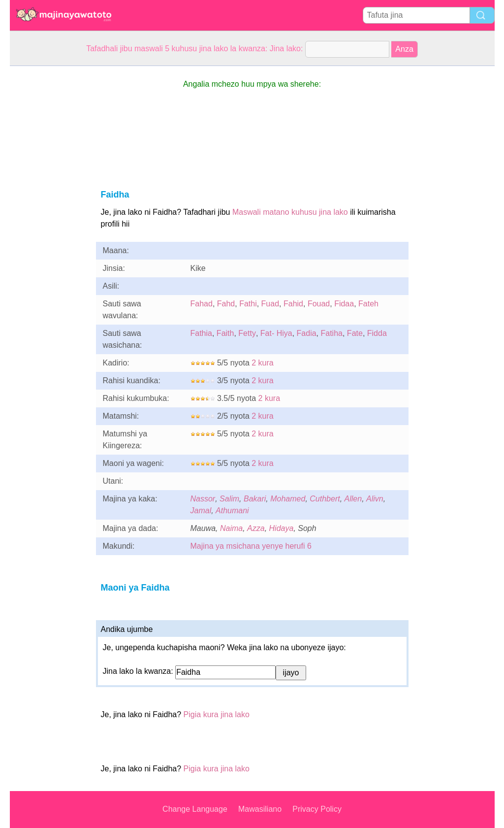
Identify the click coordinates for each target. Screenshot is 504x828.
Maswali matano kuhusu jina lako (290, 212)
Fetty (247, 333)
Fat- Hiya (276, 333)
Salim (229, 499)
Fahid (293, 304)
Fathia (201, 333)
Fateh (368, 304)
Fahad (202, 304)
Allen (353, 499)
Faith (225, 333)
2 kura (262, 363)
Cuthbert (325, 499)
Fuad (270, 304)
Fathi (248, 304)
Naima (231, 528)
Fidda (377, 333)
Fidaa (344, 304)
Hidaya (282, 528)
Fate (355, 333)
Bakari (255, 499)
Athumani (232, 511)
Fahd (226, 304)
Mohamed (288, 499)
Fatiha (332, 333)
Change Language (195, 809)
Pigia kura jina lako (217, 714)
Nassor (203, 499)
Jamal (201, 511)
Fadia (307, 333)
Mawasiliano (260, 809)
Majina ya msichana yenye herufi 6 (251, 546)
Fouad (319, 304)
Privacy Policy (317, 809)
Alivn (375, 499)
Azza (256, 528)
